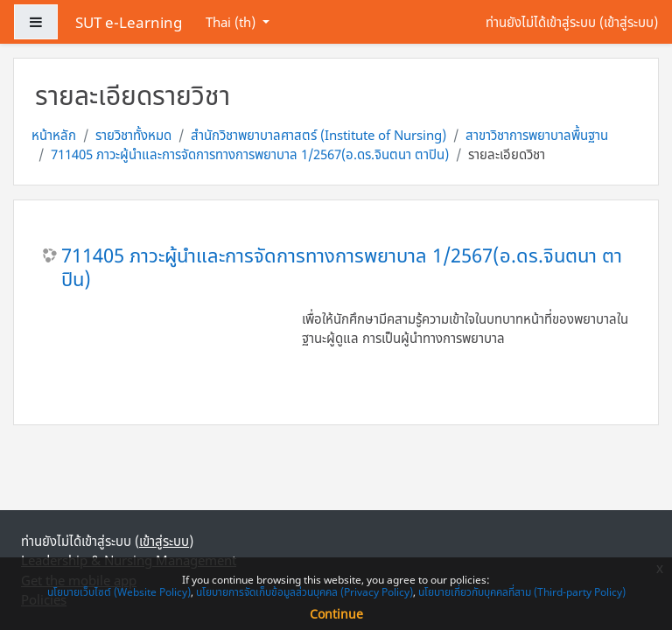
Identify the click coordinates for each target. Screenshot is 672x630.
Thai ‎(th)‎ (232, 22)
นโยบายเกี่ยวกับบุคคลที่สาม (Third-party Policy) (522, 592)
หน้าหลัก (54, 135)
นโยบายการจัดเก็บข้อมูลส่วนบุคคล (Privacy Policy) (304, 592)
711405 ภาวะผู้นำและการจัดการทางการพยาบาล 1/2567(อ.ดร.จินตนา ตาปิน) (250, 154)
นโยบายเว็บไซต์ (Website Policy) (119, 592)
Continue (336, 614)
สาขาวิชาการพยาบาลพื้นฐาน (537, 135)
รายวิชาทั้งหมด (133, 135)
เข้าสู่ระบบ (629, 22)
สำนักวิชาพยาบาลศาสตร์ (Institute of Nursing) (318, 135)
